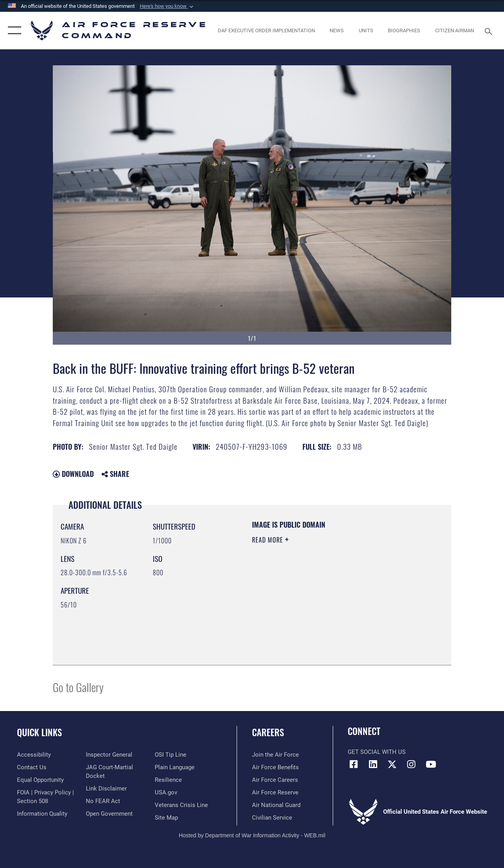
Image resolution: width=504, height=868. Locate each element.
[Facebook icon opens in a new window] (354, 764)
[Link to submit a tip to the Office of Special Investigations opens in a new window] (170, 755)
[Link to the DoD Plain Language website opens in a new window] (175, 767)
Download (73, 474)
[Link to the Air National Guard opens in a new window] (276, 805)
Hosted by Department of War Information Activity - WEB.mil (252, 835)
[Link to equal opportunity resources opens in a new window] (40, 780)
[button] (167, 6)
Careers (268, 732)
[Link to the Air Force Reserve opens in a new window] (275, 792)
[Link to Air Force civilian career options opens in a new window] (272, 818)
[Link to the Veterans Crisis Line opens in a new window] (181, 805)
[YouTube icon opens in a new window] (431, 764)
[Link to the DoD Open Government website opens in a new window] (109, 814)
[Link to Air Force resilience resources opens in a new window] (168, 780)
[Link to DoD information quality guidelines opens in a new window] (42, 814)
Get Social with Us (377, 752)
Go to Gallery (78, 687)
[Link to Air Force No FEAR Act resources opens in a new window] (103, 801)
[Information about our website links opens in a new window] (106, 789)
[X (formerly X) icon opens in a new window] (392, 764)
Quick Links (39, 732)
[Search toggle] (490, 30)
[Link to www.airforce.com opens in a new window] (275, 755)
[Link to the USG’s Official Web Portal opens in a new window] (166, 792)
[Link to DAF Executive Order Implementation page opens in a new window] (266, 31)
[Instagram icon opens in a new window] (411, 764)
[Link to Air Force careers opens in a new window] (275, 780)
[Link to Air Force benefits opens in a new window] (275, 767)
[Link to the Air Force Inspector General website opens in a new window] (109, 755)
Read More (269, 540)
